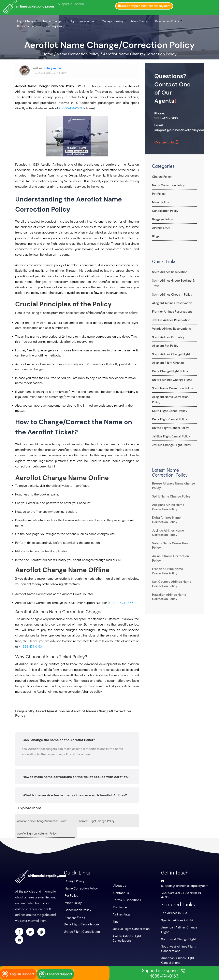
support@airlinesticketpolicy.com (180, 130)
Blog (115, 920)
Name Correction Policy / (79, 54)
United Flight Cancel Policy (170, 422)
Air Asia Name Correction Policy (174, 546)
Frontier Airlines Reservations (172, 312)
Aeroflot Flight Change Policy (97, 821)
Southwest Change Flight (178, 933)
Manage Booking (113, 21)
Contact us (121, 892)
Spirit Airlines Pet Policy (168, 337)
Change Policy (162, 177)
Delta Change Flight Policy (169, 371)
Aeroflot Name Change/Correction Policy (140, 54)
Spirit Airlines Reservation (169, 272)
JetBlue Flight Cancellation (130, 927)
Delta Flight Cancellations (81, 922)
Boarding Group (55, 26)
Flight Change (26, 21)
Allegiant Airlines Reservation (171, 303)
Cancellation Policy (165, 211)
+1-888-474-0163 (70, 108)
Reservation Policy (167, 21)
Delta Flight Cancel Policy (169, 414)
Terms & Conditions (126, 899)
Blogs (156, 236)
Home (48, 54)
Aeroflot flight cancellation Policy (37, 833)
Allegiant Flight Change (167, 363)
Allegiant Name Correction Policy (174, 397)
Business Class (27, 26)
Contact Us (166, 142)
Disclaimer (120, 906)
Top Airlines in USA (173, 912)
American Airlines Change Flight (182, 926)
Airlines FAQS (161, 228)
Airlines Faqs (121, 913)
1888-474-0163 (166, 118)
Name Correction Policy (168, 185)
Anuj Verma (54, 68)
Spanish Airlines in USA (176, 919)
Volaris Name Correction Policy (173, 538)
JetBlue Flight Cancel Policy (170, 431)
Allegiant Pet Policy (165, 346)
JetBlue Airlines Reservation (171, 320)
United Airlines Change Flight (171, 380)
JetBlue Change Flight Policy (171, 439)
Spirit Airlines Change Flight (170, 354)
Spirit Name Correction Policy (172, 388)
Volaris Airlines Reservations (171, 329)
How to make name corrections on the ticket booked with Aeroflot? (76, 777)
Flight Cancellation (82, 21)
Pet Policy (159, 194)
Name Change (52, 21)
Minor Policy (139, 21)
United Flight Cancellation (81, 929)
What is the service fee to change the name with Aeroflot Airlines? (75, 795)
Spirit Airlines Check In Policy (171, 295)
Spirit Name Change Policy (170, 491)
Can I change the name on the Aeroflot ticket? (59, 740)
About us (119, 885)
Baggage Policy (162, 219)
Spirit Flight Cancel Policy (169, 405)
